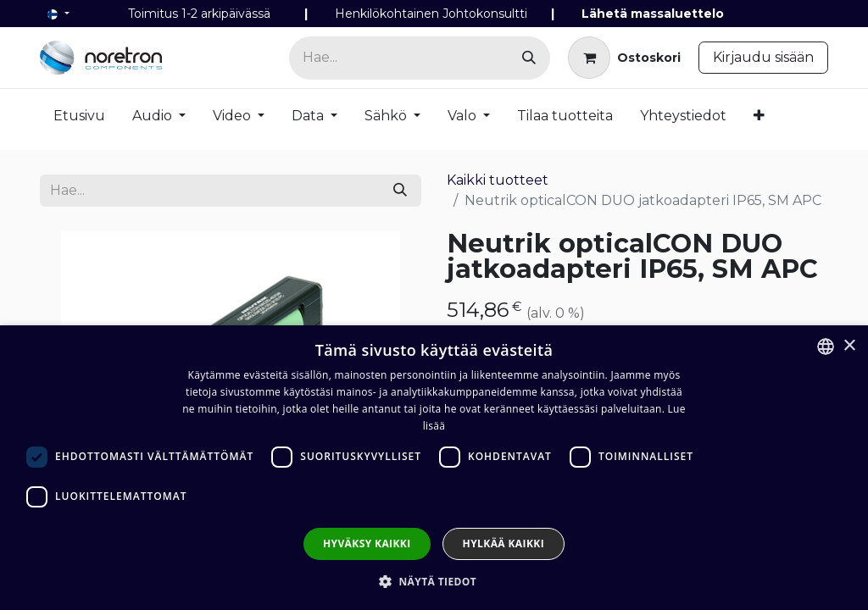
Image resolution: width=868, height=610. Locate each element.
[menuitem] (79, 119)
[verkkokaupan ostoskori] (624, 58)
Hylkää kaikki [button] (504, 543)
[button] (434, 581)
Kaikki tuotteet (498, 180)
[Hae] (529, 58)
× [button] (849, 346)
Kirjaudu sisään (763, 57)
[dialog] (434, 468)
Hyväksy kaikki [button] (367, 543)
